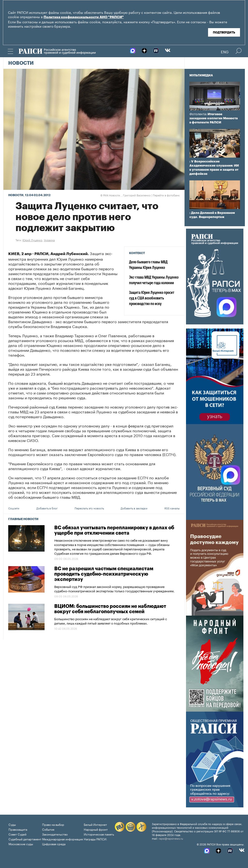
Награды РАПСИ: (96, 839)
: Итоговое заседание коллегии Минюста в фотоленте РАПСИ (214, 118)
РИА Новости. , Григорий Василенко (125, 195)
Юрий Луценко (32, 240)
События (48, 829)
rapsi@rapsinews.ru (171, 838)
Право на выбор (53, 824)
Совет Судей (17, 834)
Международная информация (62, 839)
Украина (49, 240)
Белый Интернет (95, 824)
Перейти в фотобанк (166, 195)
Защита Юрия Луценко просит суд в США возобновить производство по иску (152, 298)
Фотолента (198, 114)
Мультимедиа (201, 75)
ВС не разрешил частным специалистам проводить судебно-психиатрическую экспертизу (104, 574)
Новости (21, 63)
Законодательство (55, 834)
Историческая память (99, 834)
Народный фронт (96, 829)
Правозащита (18, 829)
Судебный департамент (25, 839)
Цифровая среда (54, 844)
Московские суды (21, 844)
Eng (225, 51)
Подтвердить (224, 32)
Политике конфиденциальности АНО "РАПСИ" (84, 17)
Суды (12, 824)
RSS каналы (172, 508)
